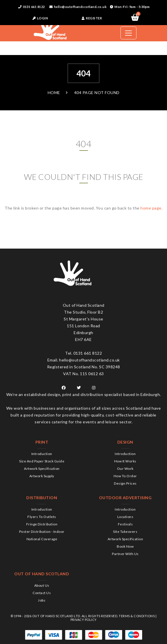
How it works (125, 461)
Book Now (125, 546)
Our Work (125, 469)
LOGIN (40, 18)
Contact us (42, 593)
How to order (125, 476)
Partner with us (125, 554)
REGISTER (92, 18)
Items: (138, 15)
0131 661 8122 (32, 7)
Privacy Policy (84, 620)
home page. (151, 208)
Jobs (42, 600)
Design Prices (125, 483)
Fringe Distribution (42, 524)
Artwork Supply (42, 476)
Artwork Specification (42, 469)
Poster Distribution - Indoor (42, 532)
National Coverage (42, 539)
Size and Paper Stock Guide (42, 461)
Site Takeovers (125, 532)
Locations (125, 517)
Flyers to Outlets (42, 517)
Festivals (125, 524)
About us (42, 585)
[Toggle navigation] (128, 33)
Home (54, 93)
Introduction (42, 454)
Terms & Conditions (137, 616)
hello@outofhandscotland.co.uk (78, 7)
